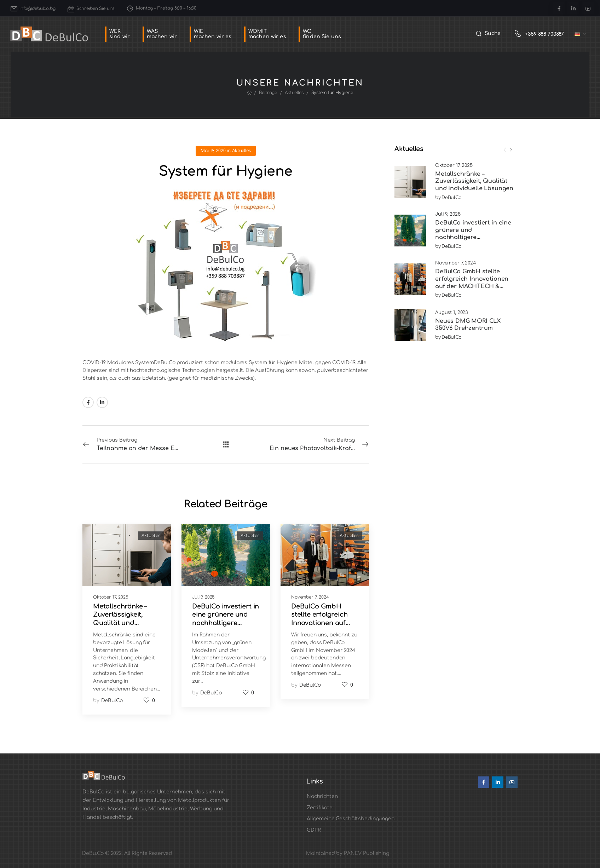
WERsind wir (120, 34)
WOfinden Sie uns (322, 34)
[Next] (510, 150)
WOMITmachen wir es (267, 34)
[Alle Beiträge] (226, 444)
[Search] (488, 34)
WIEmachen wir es (213, 34)
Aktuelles (241, 151)
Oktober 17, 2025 (454, 165)
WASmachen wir (162, 34)
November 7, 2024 (455, 263)
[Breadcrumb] (249, 93)
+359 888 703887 (544, 34)
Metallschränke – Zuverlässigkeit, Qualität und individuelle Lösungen (474, 181)
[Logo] (49, 34)
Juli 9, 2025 (448, 214)
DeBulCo (452, 198)
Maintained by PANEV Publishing (348, 853)
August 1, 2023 (452, 313)
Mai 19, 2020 (213, 151)
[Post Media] (410, 182)
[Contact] (520, 34)
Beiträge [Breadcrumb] (268, 93)
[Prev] (505, 150)
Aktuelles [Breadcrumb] (294, 93)
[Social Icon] (559, 8)
